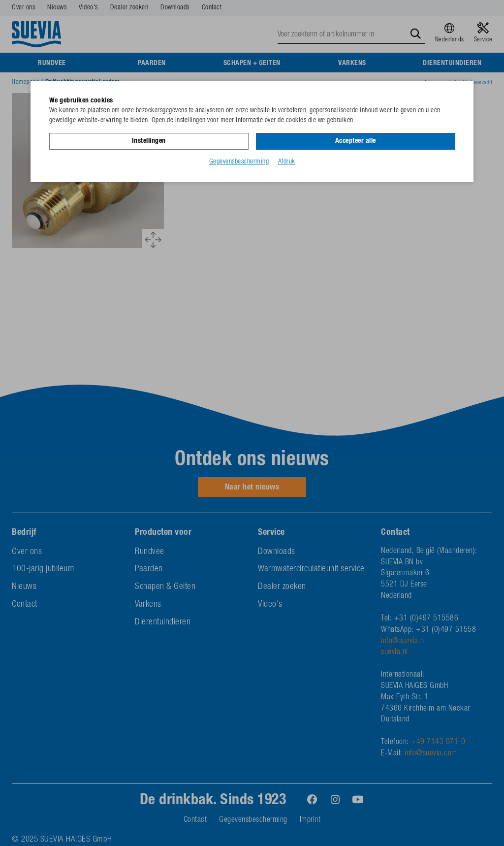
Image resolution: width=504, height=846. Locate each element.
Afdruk (287, 162)
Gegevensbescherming (239, 162)
